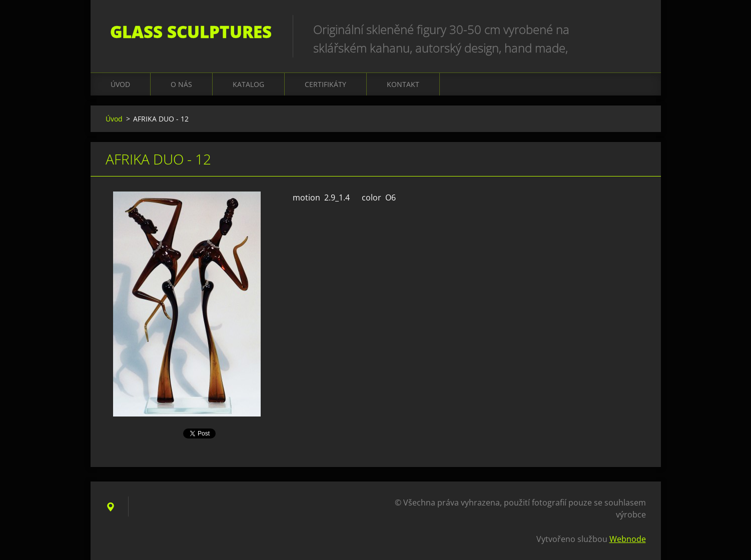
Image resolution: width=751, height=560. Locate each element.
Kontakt (403, 84)
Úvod (120, 84)
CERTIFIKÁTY (325, 84)
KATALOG (248, 84)
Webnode (628, 539)
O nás (181, 84)
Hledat (635, 29)
